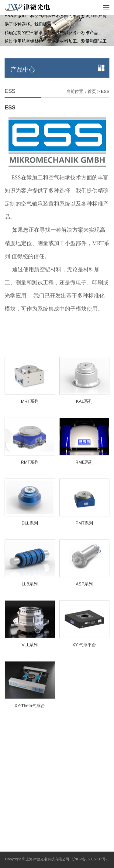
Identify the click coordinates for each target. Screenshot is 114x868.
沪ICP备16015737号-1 (91, 859)
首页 (92, 102)
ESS (105, 102)
